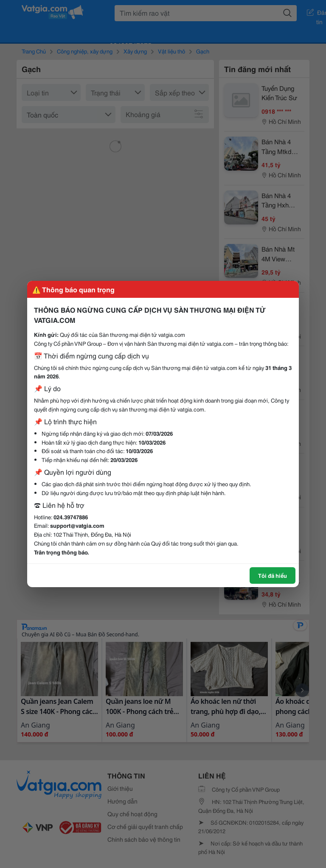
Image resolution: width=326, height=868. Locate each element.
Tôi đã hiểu (273, 575)
